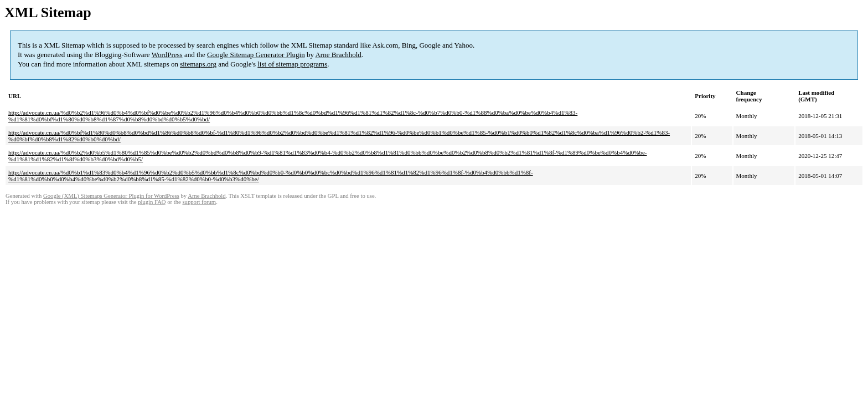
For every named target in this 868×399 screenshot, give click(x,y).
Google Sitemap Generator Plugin (256, 55)
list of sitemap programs (292, 64)
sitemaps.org (198, 64)
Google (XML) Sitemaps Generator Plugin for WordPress (111, 196)
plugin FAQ (152, 202)
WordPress (167, 55)
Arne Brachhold (338, 55)
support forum (199, 202)
